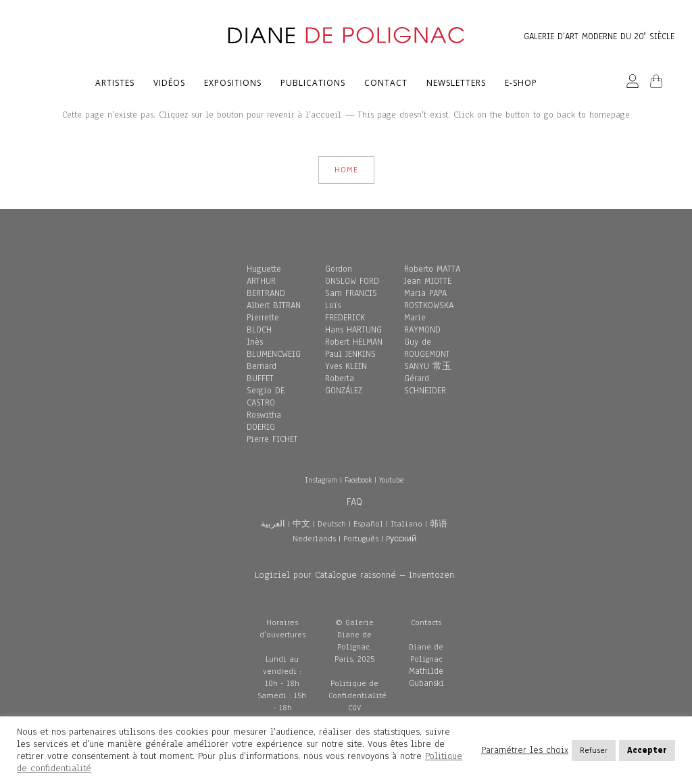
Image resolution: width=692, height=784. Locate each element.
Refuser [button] (594, 750)
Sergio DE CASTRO (266, 397)
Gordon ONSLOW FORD (352, 275)
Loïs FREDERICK (345, 312)
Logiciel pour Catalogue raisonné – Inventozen (354, 575)
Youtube (391, 480)
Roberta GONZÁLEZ (344, 385)
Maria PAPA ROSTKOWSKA (429, 299)
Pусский (401, 539)
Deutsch (332, 524)
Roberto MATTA (432, 269)
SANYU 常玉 (428, 366)
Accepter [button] (647, 750)
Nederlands (314, 539)
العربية (273, 524)
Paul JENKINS (350, 354)
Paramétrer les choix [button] (525, 750)
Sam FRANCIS (351, 293)
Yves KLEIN (346, 366)
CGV (354, 708)
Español (368, 524)
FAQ (354, 501)
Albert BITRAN (274, 305)
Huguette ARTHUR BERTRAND (266, 281)
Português (361, 539)
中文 (301, 524)
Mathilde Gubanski (426, 677)
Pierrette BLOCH (263, 324)
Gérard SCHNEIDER (425, 385)
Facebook (358, 480)
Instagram (321, 480)
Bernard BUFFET (262, 372)
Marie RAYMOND (422, 324)
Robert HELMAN (354, 342)
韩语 (439, 524)
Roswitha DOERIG (264, 421)
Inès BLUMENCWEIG (274, 348)
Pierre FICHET (272, 439)
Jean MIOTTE (428, 281)
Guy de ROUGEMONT (427, 348)
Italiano (406, 524)
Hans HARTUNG (353, 330)
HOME (346, 170)
